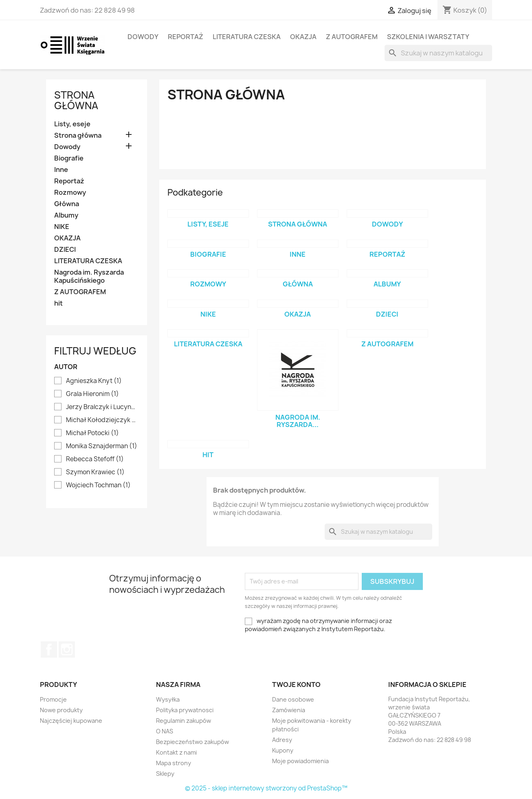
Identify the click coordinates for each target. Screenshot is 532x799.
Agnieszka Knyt (94, 381)
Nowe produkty (61, 710)
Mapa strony (174, 763)
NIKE (62, 227)
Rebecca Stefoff (95, 459)
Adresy (282, 740)
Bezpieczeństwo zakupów (192, 742)
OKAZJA (303, 37)
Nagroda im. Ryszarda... (298, 421)
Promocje (53, 699)
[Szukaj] (438, 53)
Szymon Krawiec (95, 472)
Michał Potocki (92, 433)
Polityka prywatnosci (185, 710)
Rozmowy (70, 193)
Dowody (143, 37)
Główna (67, 204)
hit (58, 303)
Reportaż (186, 37)
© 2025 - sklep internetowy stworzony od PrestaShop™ (266, 788)
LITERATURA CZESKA (247, 37)
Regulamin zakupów (184, 721)
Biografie (69, 158)
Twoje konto (296, 685)
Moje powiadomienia (300, 761)
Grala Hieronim (92, 394)
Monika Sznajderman (102, 446)
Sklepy (165, 774)
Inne (61, 170)
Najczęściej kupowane (71, 721)
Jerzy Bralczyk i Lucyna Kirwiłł (102, 407)
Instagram (67, 649)
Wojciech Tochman (98, 485)
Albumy (66, 215)
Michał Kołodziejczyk (102, 420)
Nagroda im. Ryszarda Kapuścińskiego (89, 276)
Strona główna (76, 100)
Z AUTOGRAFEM (352, 37)
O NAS (165, 731)
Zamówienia (289, 710)
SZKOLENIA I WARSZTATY (428, 37)
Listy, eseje (72, 124)
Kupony (283, 750)
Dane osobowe (293, 699)
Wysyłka (168, 699)
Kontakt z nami (176, 752)
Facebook (49, 649)
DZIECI (65, 250)
